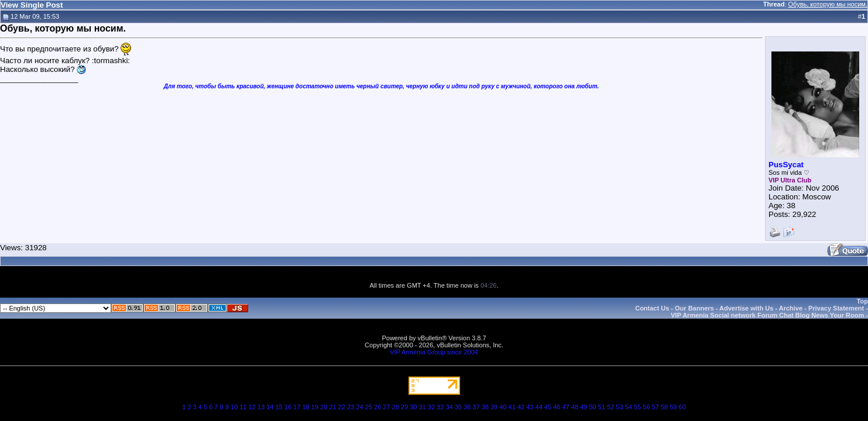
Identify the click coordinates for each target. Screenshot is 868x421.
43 (530, 407)
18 (306, 407)
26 (378, 407)
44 (539, 407)
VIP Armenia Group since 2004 (434, 352)
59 (673, 407)
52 (610, 407)
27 (386, 407)
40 (503, 407)
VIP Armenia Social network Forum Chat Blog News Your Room (767, 315)
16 (288, 407)
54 (629, 407)
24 (359, 407)
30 (413, 407)
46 (557, 407)
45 (548, 407)
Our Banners (694, 308)
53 (619, 407)
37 (476, 407)
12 (252, 407)
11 (243, 407)
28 (396, 407)
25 (369, 407)
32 (431, 407)
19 (315, 407)
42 (521, 407)
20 (324, 407)
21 (332, 407)
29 (404, 407)
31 (422, 407)
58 (664, 407)
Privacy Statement (836, 308)
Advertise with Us (746, 308)
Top (862, 301)
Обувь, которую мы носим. (828, 4)
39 (494, 407)
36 (467, 407)
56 (646, 407)
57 (656, 407)
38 (485, 407)
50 (592, 407)
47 (565, 407)
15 (279, 407)
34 (449, 407)
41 (512, 407)
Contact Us (652, 308)
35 (458, 407)
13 (261, 407)
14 (270, 407)
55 (637, 407)
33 (440, 407)
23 (351, 407)
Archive (791, 308)
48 (575, 407)
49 (584, 407)
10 (234, 407)
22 (342, 407)
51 (602, 407)
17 (297, 407)
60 (682, 407)
